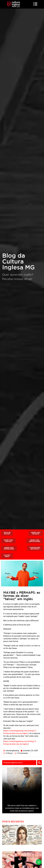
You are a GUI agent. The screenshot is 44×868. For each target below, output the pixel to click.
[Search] (39, 763)
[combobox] (19, 763)
